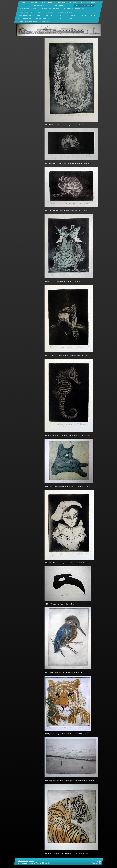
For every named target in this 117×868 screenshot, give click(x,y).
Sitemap (32, 861)
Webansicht (97, 863)
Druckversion (22, 861)
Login (99, 861)
